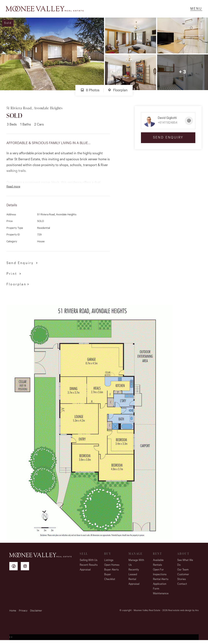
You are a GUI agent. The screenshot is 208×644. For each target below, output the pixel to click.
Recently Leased (134, 573)
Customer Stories (183, 578)
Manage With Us (136, 564)
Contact (182, 585)
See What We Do (185, 564)
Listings (109, 561)
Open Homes (112, 566)
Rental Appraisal (134, 583)
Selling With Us (89, 561)
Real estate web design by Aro (183, 612)
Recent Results (89, 566)
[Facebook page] (15, 568)
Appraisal (85, 571)
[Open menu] (196, 9)
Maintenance (161, 595)
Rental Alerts (161, 580)
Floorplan (118, 91)
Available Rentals (158, 564)
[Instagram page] (26, 568)
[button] (14, 275)
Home (13, 612)
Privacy (23, 612)
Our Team (183, 571)
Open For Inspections (160, 573)
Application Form (160, 587)
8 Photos (90, 91)
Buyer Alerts (111, 571)
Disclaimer (36, 612)
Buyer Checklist (110, 578)
